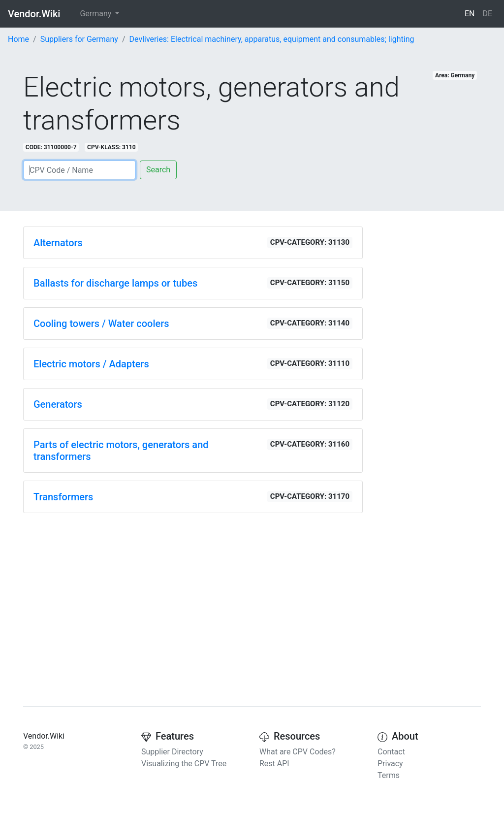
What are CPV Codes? (298, 752)
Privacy (390, 764)
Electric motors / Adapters (91, 364)
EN (470, 14)
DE (487, 14)
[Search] (79, 170)
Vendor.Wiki (34, 14)
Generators (58, 404)
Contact (391, 752)
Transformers (63, 497)
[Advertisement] (193, 590)
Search (158, 170)
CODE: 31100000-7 (51, 147)
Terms (389, 775)
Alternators (58, 243)
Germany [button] (96, 14)
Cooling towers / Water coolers (101, 324)
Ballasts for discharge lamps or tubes (115, 283)
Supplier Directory (172, 752)
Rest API (274, 764)
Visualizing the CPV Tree (184, 764)
